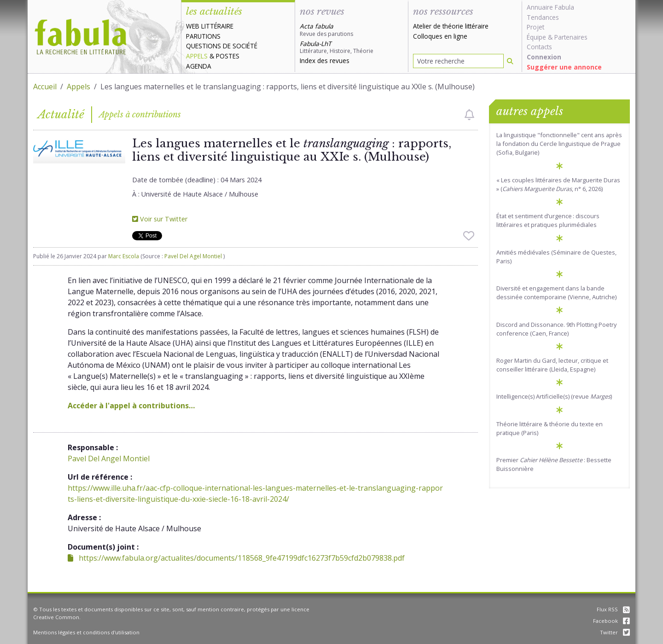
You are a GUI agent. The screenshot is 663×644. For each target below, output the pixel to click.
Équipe (536, 37)
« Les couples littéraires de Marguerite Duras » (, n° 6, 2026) (558, 184)
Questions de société (222, 46)
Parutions (203, 36)
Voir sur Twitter (160, 219)
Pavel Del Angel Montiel (109, 458)
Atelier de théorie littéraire (451, 26)
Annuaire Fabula (550, 7)
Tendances (543, 17)
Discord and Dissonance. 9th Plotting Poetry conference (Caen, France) (556, 329)
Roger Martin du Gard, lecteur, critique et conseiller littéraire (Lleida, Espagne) (552, 365)
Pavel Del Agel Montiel (194, 256)
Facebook (611, 621)
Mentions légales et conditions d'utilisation (86, 632)
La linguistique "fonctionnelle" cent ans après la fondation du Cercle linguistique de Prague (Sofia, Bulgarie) (559, 144)
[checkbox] (469, 115)
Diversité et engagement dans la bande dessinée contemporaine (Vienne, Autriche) (556, 293)
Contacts (539, 47)
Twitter (615, 632)
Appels (197, 56)
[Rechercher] (510, 61)
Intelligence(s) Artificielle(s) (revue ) (554, 396)
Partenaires (571, 37)
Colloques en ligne (440, 36)
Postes (228, 56)
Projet (535, 27)
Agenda (199, 66)
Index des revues (325, 61)
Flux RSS (613, 609)
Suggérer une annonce (564, 67)
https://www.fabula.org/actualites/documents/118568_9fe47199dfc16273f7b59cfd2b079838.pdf (236, 558)
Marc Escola (124, 256)
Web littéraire (210, 26)
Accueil (45, 87)
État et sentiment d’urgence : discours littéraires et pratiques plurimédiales (548, 220)
